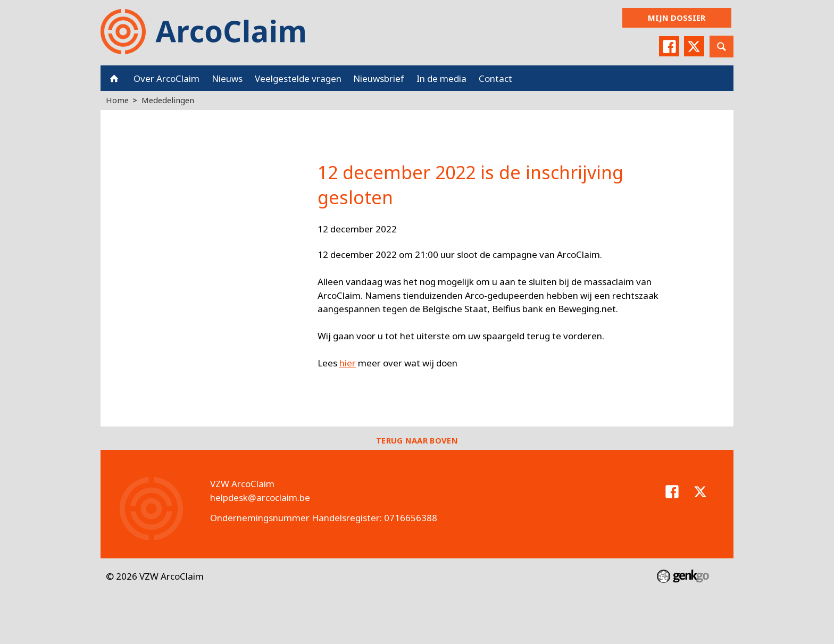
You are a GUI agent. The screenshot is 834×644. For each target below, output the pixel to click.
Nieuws (227, 78)
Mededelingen (168, 100)
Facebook (669, 46)
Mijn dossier (677, 18)
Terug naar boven (417, 440)
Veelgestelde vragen (298, 78)
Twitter (694, 46)
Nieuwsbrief (379, 78)
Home (114, 78)
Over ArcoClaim (166, 78)
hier (348, 363)
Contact (495, 78)
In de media (441, 78)
